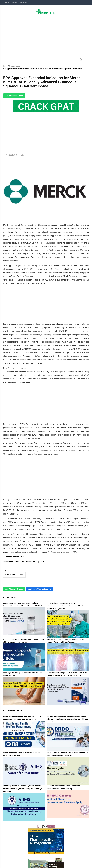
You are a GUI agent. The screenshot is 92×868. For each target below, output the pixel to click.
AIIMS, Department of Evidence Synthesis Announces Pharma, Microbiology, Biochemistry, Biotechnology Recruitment (23, 789)
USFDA (21, 575)
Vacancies (23, 3)
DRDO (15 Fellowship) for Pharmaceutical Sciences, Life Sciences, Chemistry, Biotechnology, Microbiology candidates (68, 719)
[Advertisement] (46, 35)
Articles (7, 3)
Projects (15, 3)
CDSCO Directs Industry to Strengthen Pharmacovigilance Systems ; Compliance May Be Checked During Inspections (66, 606)
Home (5, 66)
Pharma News (14, 66)
